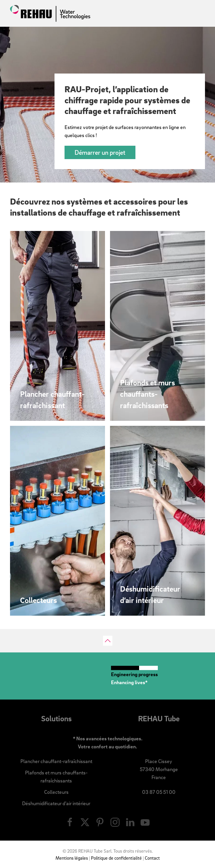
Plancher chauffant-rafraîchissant (56, 761)
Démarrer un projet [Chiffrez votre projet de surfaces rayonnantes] (100, 152)
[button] (108, 641)
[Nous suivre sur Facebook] (70, 821)
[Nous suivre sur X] (85, 821)
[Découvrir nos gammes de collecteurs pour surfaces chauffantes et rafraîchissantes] (58, 521)
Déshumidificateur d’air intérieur (56, 803)
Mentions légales (72, 858)
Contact (152, 858)
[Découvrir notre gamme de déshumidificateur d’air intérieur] (157, 521)
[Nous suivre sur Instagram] (115, 821)
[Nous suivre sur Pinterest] (100, 821)
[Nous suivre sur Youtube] (145, 821)
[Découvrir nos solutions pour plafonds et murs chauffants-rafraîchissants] (157, 326)
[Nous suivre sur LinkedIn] (130, 821)
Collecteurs (56, 792)
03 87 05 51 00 (159, 792)
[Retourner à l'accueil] (50, 13)
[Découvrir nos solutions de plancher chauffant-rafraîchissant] (58, 326)
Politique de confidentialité (116, 858)
